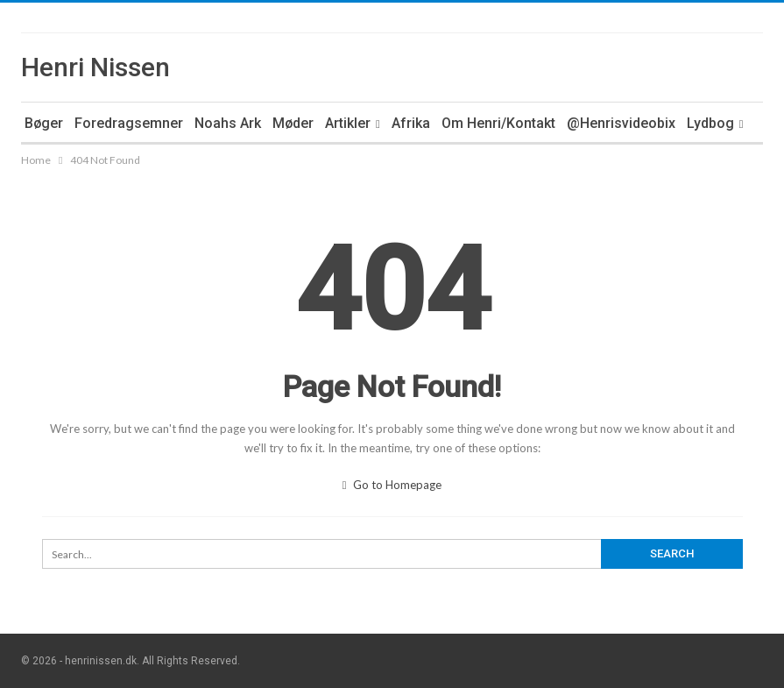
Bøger (44, 123)
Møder (293, 123)
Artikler (348, 123)
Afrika (411, 123)
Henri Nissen (95, 67)
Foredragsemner (129, 123)
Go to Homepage (392, 485)
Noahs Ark (228, 123)
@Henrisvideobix (621, 123)
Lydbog (710, 123)
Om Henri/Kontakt (498, 123)
